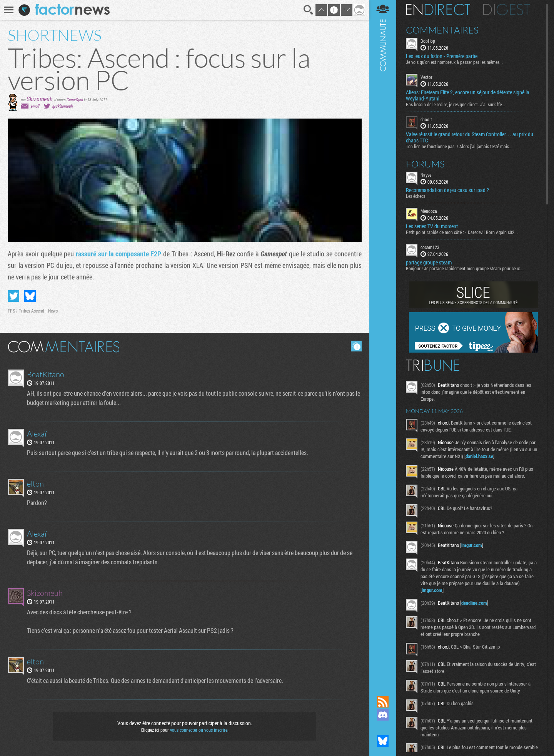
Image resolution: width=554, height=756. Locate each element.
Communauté (383, 340)
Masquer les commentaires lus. (356, 346)
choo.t (426, 119)
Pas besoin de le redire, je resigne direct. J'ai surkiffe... (456, 104)
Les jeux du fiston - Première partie (442, 56)
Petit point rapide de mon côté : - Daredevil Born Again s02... (462, 232)
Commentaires (442, 30)
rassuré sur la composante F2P (118, 254)
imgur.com (472, 545)
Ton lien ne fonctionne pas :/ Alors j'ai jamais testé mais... (459, 146)
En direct (438, 10)
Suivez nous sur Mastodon (383, 728)
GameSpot (75, 100)
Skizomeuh (40, 99)
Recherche (309, 10)
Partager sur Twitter (13, 296)
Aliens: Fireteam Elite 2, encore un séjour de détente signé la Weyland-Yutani (468, 95)
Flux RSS (383, 702)
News (53, 311)
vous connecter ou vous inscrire (199, 730)
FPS (11, 311)
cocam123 (430, 247)
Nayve (426, 175)
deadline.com (474, 603)
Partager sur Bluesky (30, 296)
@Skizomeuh (63, 106)
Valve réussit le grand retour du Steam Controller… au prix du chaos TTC (470, 137)
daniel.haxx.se (479, 456)
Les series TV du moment (432, 226)
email (35, 106)
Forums (425, 164)
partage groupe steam (429, 263)
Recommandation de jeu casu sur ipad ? (447, 190)
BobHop (428, 41)
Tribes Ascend (32, 311)
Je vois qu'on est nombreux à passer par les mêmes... (454, 62)
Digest (506, 10)
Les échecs (415, 196)
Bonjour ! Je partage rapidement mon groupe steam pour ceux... (465, 268)
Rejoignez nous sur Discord (383, 715)
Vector (426, 77)
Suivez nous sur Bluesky (383, 741)
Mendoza (429, 211)
